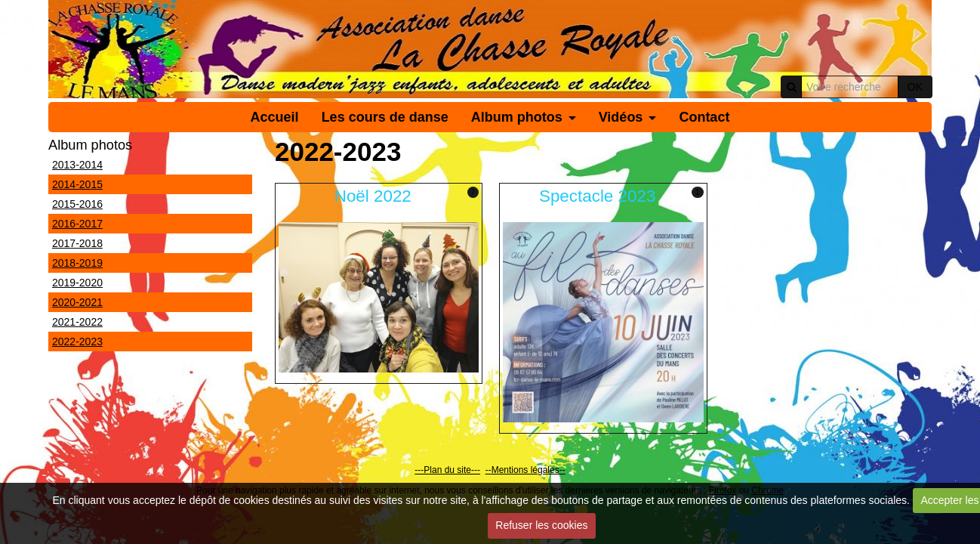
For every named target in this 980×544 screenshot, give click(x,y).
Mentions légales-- (529, 470)
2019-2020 (77, 283)
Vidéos (621, 117)
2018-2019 (77, 263)
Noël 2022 (373, 196)
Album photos (517, 117)
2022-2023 (77, 342)
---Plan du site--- (447, 470)
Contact (704, 117)
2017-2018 (77, 243)
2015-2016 (77, 204)
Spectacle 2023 (597, 196)
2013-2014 (77, 165)
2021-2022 (77, 322)
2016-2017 (77, 224)
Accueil (275, 117)
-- (488, 470)
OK (915, 87)
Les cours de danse (385, 117)
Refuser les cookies (541, 525)
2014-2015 (77, 184)
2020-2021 (77, 302)
